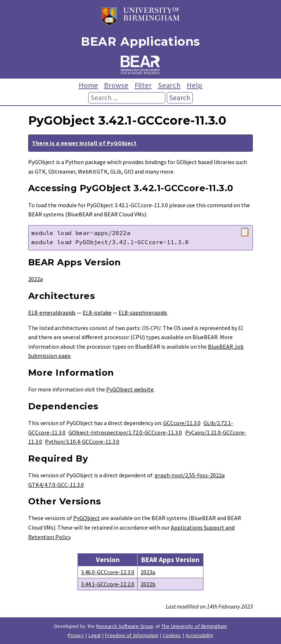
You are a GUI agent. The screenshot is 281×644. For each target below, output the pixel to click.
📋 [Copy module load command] (245, 232)
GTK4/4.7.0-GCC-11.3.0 (56, 485)
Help (194, 85)
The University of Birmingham (194, 626)
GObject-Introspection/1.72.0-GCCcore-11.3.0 (125, 432)
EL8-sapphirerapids (143, 312)
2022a (35, 279)
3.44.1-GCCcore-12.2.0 (108, 584)
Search (169, 85)
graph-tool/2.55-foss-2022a (190, 475)
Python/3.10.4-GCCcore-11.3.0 (82, 442)
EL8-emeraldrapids (52, 312)
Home (88, 85)
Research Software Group (125, 626)
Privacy (76, 635)
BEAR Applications (140, 41)
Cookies (172, 635)
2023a (148, 572)
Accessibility (199, 635)
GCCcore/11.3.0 (182, 423)
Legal (95, 635)
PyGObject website (130, 389)
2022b (148, 584)
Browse (116, 85)
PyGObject (87, 518)
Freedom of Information (132, 635)
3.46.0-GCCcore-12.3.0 (108, 572)
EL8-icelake (97, 312)
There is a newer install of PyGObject (84, 143)
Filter (143, 85)
